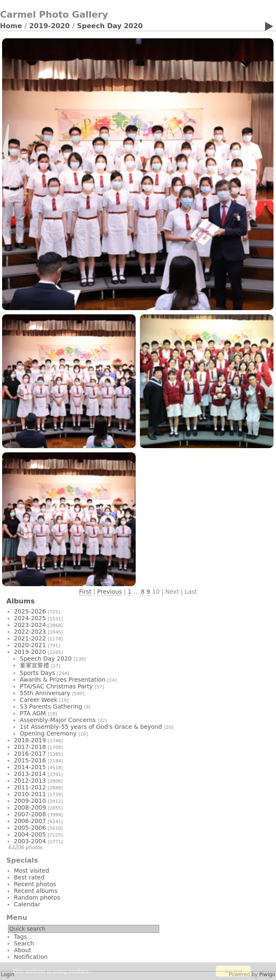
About (22, 950)
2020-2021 (30, 645)
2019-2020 (50, 26)
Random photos (37, 898)
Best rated (29, 877)
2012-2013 (30, 781)
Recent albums (36, 891)
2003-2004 (30, 841)
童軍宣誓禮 (34, 665)
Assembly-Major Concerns (58, 720)
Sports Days (37, 673)
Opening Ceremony (48, 733)
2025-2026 (30, 611)
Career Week (39, 700)
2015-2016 (30, 760)
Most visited (32, 871)
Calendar (27, 904)
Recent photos (35, 884)
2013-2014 (30, 774)
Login (8, 975)
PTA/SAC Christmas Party (56, 686)
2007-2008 (30, 814)
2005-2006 (30, 828)
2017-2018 (30, 747)
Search (24, 943)
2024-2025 (30, 618)
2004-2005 (30, 834)
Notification (31, 957)
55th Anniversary (45, 693)
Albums (21, 601)
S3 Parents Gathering (51, 706)
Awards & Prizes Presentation (63, 680)
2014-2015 (30, 767)
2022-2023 (30, 632)
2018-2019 (30, 740)
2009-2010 (30, 801)
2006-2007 (30, 821)
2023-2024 (30, 625)
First (85, 592)
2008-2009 (30, 807)
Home (11, 26)
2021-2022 (30, 638)
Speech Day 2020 (110, 26)
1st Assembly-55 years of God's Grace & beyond (91, 727)
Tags (20, 937)
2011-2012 (30, 787)
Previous (109, 592)
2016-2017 (30, 754)
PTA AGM (33, 713)
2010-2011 (30, 794)
